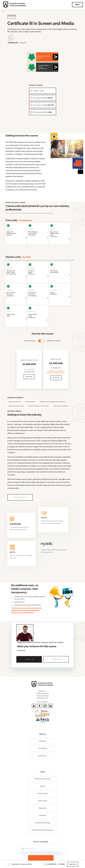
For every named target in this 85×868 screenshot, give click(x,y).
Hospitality (42, 816)
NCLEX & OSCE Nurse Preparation (43, 830)
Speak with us (42, 756)
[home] (15, 5)
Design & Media (42, 794)
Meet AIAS (42, 741)
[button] (77, 5)
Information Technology (43, 823)
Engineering (42, 808)
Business (43, 786)
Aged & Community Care (43, 779)
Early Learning (43, 801)
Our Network (42, 748)
